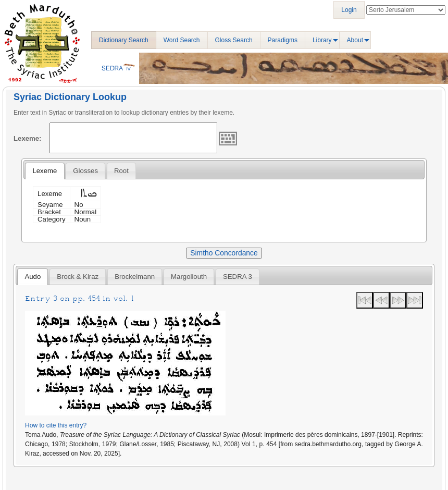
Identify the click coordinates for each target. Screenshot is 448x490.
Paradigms (283, 40)
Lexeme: (28, 138)
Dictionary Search (124, 40)
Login (349, 10)
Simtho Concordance (224, 253)
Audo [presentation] (33, 277)
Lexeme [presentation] (45, 171)
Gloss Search (234, 40)
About (355, 40)
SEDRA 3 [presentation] (238, 277)
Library (322, 40)
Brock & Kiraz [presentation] (78, 277)
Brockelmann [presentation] (135, 277)
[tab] (45, 171)
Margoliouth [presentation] (189, 277)
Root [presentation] (121, 171)
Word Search (182, 40)
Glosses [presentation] (85, 171)
